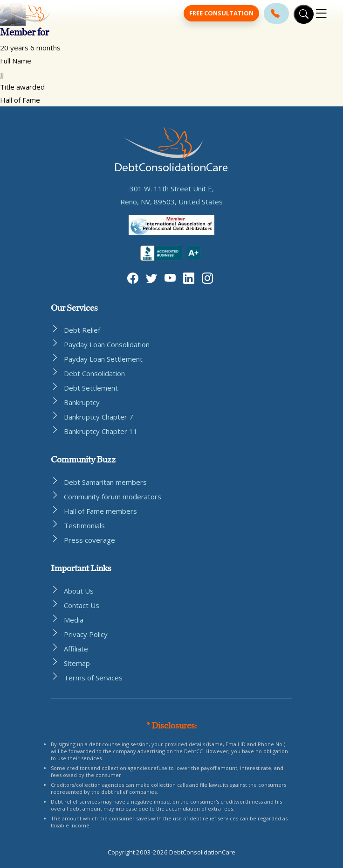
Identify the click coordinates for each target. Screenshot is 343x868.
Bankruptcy (82, 402)
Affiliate (76, 649)
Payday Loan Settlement (103, 359)
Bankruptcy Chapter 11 (101, 431)
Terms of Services (93, 678)
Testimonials (84, 525)
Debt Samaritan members (105, 482)
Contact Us (82, 605)
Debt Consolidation (94, 373)
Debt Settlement (91, 388)
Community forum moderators (113, 497)
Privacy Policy (86, 634)
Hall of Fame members (100, 511)
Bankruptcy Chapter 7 (99, 417)
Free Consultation (221, 13)
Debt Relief (82, 330)
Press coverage (89, 540)
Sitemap (77, 663)
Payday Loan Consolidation (107, 344)
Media (74, 620)
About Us (79, 591)
